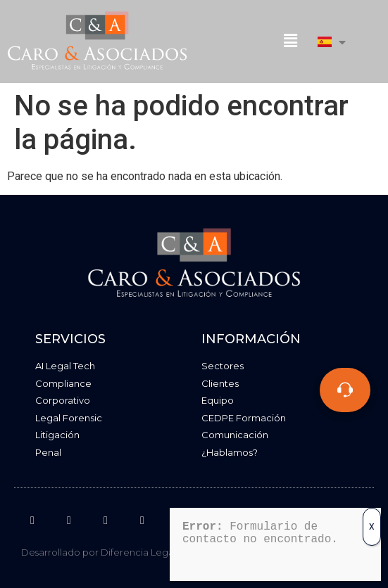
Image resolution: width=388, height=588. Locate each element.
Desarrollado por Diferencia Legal (99, 552)
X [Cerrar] (372, 518)
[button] (290, 41)
